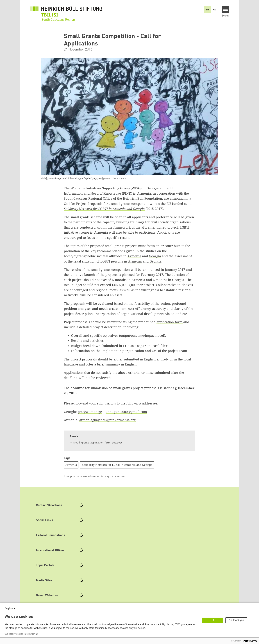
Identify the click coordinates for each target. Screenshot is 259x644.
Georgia (155, 256)
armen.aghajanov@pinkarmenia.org (107, 420)
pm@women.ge (90, 412)
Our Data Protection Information (20, 634)
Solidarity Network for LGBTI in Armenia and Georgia (117, 465)
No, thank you (236, 620)
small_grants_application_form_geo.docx (98, 443)
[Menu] (225, 9)
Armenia (134, 256)
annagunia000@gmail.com (126, 412)
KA (214, 10)
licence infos (119, 178)
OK (212, 620)
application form (170, 322)
